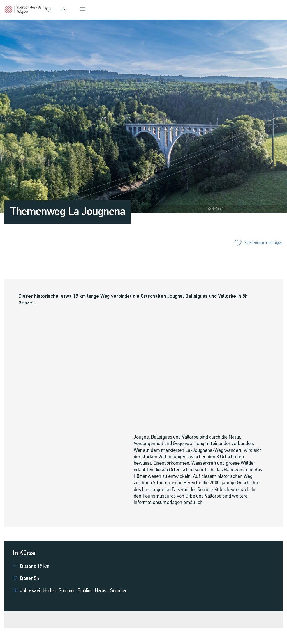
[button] (50, 10)
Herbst (50, 591)
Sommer (67, 591)
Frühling (85, 591)
